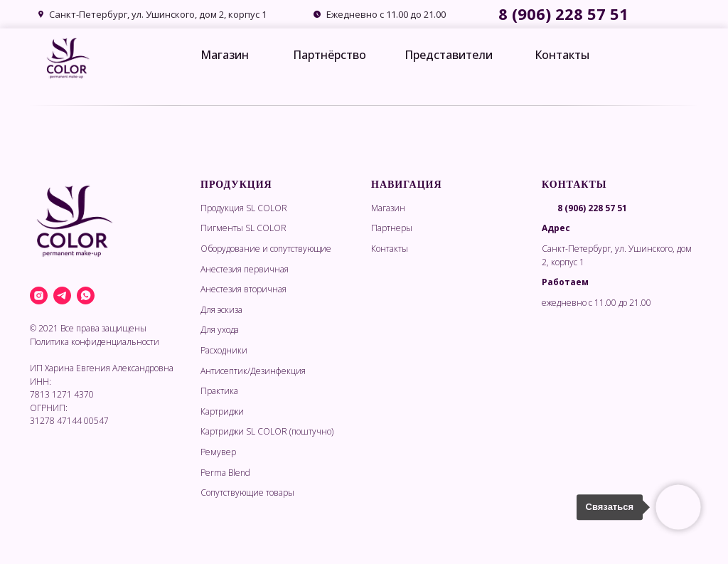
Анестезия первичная (245, 269)
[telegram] (62, 296)
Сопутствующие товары (247, 493)
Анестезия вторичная (243, 289)
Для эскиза (221, 310)
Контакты (562, 55)
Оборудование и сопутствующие (266, 249)
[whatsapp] (86, 296)
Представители (449, 55)
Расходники (224, 350)
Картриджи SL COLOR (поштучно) (267, 431)
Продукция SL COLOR (244, 208)
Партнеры (392, 228)
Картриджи (222, 411)
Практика (219, 391)
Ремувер (218, 452)
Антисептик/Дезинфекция (253, 371)
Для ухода (220, 330)
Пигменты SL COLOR (243, 228)
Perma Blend (225, 473)
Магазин (225, 55)
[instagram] (39, 296)
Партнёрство (330, 55)
